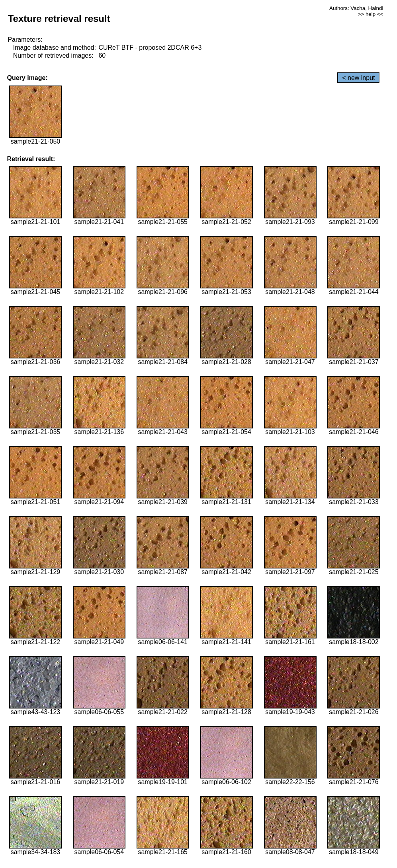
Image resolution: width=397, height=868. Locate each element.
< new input (358, 78)
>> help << (371, 14)
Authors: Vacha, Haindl (356, 8)
